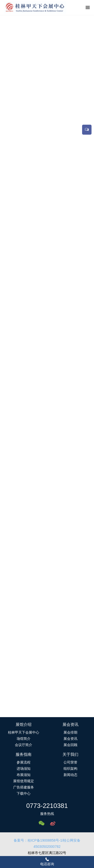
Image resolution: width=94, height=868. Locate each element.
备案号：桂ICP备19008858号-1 (38, 840)
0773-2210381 (47, 806)
